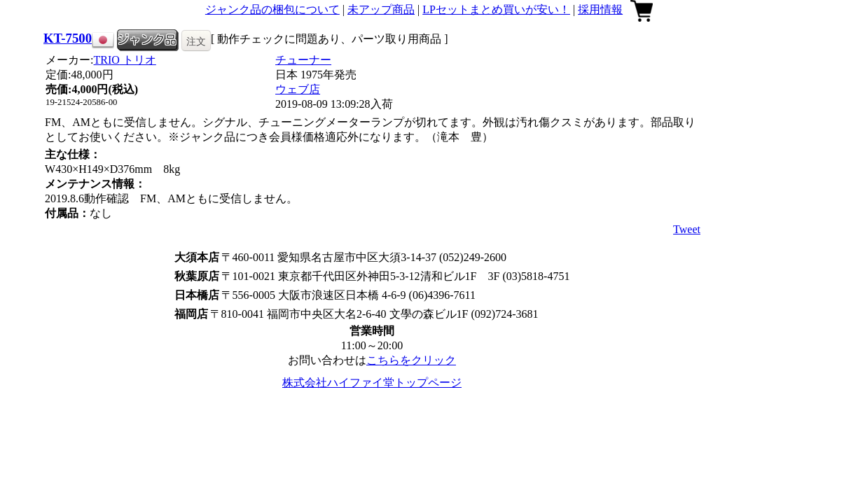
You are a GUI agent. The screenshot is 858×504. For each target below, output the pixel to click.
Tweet (687, 229)
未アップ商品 (381, 9)
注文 (196, 41)
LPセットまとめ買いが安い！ (496, 9)
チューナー (303, 60)
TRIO (125, 60)
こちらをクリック (411, 360)
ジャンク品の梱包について (272, 9)
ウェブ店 (298, 89)
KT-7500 (68, 38)
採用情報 (600, 9)
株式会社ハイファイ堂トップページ (372, 383)
